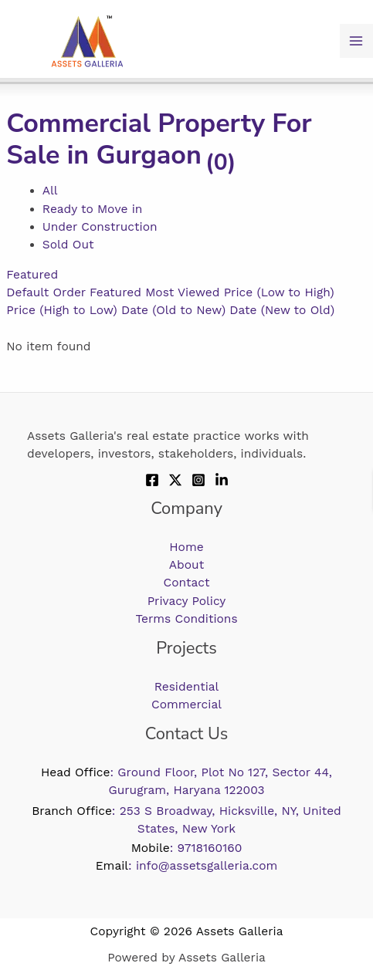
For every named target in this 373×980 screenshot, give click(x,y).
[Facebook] (152, 480)
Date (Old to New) (173, 310)
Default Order (46, 292)
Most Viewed (182, 292)
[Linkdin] (222, 480)
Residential (187, 687)
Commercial (186, 705)
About (186, 565)
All (50, 191)
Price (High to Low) (61, 310)
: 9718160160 (187, 848)
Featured (32, 275)
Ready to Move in (93, 209)
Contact (187, 583)
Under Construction (100, 227)
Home (186, 547)
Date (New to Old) (282, 310)
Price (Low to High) (279, 292)
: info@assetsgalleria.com (187, 866)
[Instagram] (198, 480)
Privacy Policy (187, 601)
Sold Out (68, 245)
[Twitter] (175, 480)
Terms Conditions (186, 619)
